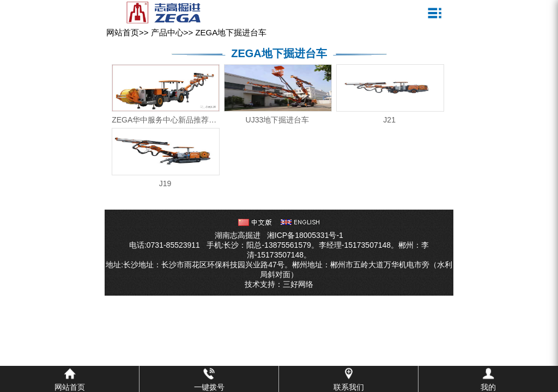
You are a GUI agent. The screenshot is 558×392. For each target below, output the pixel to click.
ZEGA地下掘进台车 (231, 32)
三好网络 (298, 284)
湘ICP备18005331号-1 (305, 235)
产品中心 (167, 32)
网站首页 (123, 32)
